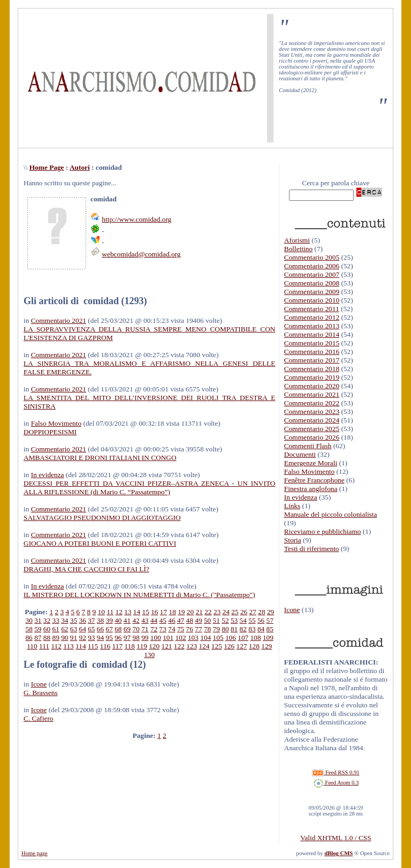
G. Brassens (41, 693)
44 (154, 620)
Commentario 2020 (312, 386)
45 (163, 620)
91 (74, 637)
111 (44, 646)
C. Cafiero (39, 718)
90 (64, 637)
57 (270, 620)
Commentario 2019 (312, 377)
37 (91, 620)
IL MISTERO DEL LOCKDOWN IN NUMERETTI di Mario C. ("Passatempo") (139, 595)
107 (243, 637)
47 (181, 620)
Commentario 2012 (312, 317)
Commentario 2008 (312, 283)
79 (216, 629)
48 (190, 620)
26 (244, 612)
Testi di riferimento (312, 549)
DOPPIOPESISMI (50, 432)
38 (100, 620)
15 (146, 612)
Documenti (300, 454)
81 (234, 629)
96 (118, 637)
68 (118, 629)
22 (208, 612)
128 (254, 646)
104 (205, 637)
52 (225, 620)
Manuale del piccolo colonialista (331, 514)
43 (145, 620)
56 (261, 620)
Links (292, 506)
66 (100, 629)
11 (110, 612)
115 (93, 646)
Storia (293, 540)
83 (252, 629)
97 (127, 637)
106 (231, 637)
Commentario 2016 (312, 352)
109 (268, 637)
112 (56, 646)
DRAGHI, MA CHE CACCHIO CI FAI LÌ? (86, 569)
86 (29, 637)
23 (217, 612)
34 (64, 620)
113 (68, 646)
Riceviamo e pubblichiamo (323, 531)
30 (29, 620)
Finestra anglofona (311, 489)
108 (256, 637)
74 (172, 629)
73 (163, 629)
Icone (39, 684)
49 (198, 620)
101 (168, 637)
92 (82, 637)
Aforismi (297, 240)
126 (229, 646)
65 (91, 629)
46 (172, 620)
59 (38, 629)
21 (199, 612)
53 (234, 620)
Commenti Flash (308, 446)
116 (105, 646)
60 (47, 629)
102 (181, 637)
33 (55, 620)
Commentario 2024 (312, 420)
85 (270, 629)
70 (136, 629)
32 (47, 620)
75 (181, 629)
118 (130, 646)
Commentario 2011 (312, 309)
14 (137, 612)
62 (64, 629)
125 (217, 646)
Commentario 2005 (312, 257)
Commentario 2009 (312, 292)
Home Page (47, 167)
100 (156, 637)
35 (74, 620)
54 (243, 620)
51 (216, 620)
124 (204, 646)
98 (136, 637)
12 (119, 612)
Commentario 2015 (312, 343)
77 (198, 629)
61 (55, 629)
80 (225, 629)
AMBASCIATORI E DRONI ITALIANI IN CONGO (100, 458)
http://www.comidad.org (136, 219)
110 (32, 646)
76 (190, 629)
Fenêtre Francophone (314, 480)
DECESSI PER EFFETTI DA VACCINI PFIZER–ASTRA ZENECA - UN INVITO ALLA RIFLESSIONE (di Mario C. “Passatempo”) (149, 488)
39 (109, 620)
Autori (80, 167)
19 (181, 612)
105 (218, 637)
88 (47, 637)
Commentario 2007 (312, 274)
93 (91, 637)
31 (38, 620)
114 (81, 646)
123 (192, 646)
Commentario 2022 (312, 403)
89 (55, 637)
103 (193, 637)
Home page (35, 853)
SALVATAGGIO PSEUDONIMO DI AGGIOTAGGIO (102, 518)
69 (127, 629)
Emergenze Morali (311, 463)
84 (261, 629)
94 (100, 637)
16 (154, 612)
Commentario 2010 (312, 300)
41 (127, 620)
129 (267, 646)
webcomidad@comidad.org (141, 254)
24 (226, 612)
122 (179, 646)
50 (207, 620)
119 (142, 646)
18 (173, 612)
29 (271, 612)
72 (154, 629)
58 (29, 629)
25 (235, 612)
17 (163, 612)
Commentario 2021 (59, 320)
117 (118, 646)
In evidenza (48, 475)
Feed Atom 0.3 (336, 783)
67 (109, 629)
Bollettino (298, 249)
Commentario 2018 (312, 369)
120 (154, 646)
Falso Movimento (56, 423)
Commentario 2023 (312, 412)
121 (166, 646)
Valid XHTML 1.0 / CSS (336, 838)
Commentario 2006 (312, 266)
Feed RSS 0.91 (336, 772)
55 (252, 620)
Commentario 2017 (312, 360)
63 (74, 629)
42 (136, 620)
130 (149, 655)
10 (101, 612)
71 (145, 629)
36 (83, 620)
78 (207, 629)
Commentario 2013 (312, 326)
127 (242, 646)
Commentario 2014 (312, 334)
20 (190, 612)
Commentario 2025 (312, 429)
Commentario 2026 (312, 437)
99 (145, 637)
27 (253, 612)
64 (83, 629)
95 (109, 637)
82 (243, 629)
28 (261, 612)
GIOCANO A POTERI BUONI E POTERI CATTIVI (100, 543)
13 (128, 612)
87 (38, 637)
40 (118, 620)
